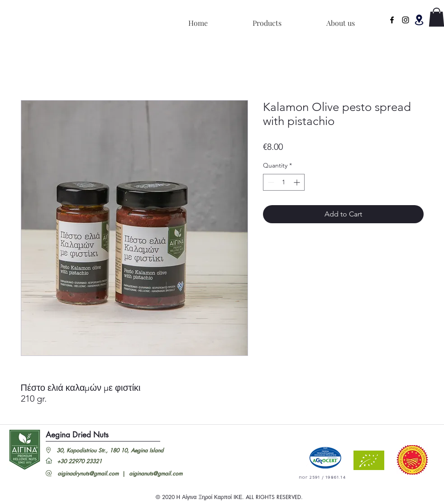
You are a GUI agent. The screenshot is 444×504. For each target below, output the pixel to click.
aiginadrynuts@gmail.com (88, 473)
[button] (419, 20)
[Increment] (298, 182)
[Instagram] (406, 20)
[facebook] (392, 20)
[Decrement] (270, 182)
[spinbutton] (284, 182)
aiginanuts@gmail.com (156, 473)
